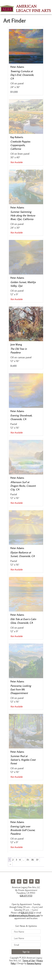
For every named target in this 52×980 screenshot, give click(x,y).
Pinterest (31, 881)
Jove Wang (16, 344)
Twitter (37, 881)
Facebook (13, 881)
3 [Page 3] (16, 860)
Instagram (19, 881)
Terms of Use (29, 961)
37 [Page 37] (37, 860)
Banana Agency (34, 963)
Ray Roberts (17, 137)
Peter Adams (17, 67)
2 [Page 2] (13, 860)
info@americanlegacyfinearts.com (24, 915)
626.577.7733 (26, 896)
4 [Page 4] (20, 860)
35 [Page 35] (28, 860)
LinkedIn (25, 881)
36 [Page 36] (32, 860)
